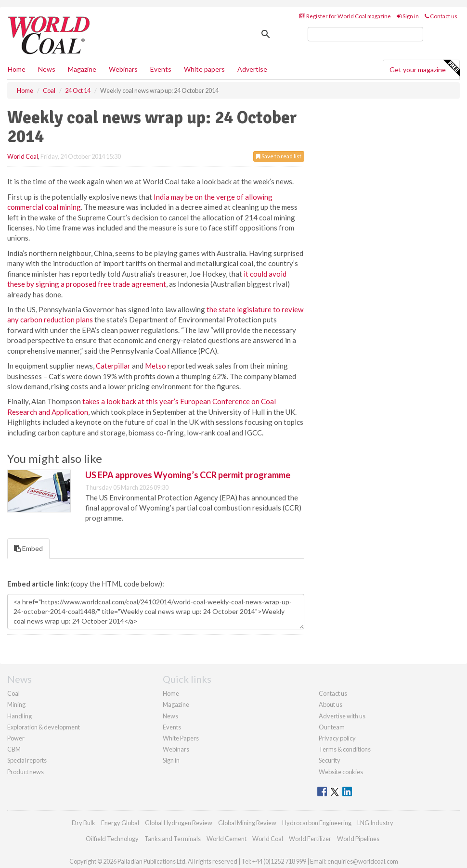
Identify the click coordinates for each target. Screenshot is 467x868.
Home (17, 69)
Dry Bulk (84, 823)
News (170, 716)
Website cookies (341, 772)
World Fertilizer (310, 839)
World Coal (23, 156)
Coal (13, 693)
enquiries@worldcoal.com (363, 861)
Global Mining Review (247, 823)
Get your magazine (424, 68)
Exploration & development (44, 727)
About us (331, 704)
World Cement (227, 839)
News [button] (47, 69)
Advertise (252, 69)
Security (330, 760)
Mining (16, 704)
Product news (26, 772)
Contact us (441, 16)
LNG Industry (375, 823)
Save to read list (279, 156)
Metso (156, 366)
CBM (14, 749)
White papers (204, 69)
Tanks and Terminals (173, 839)
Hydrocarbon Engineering (317, 823)
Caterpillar (113, 366)
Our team (332, 727)
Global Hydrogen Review (179, 823)
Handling (19, 716)
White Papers (181, 738)
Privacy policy (337, 738)
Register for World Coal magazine (345, 16)
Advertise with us (342, 716)
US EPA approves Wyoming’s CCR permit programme (188, 475)
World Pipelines (358, 839)
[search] (365, 34)
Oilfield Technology (112, 839)
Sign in (408, 16)
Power (16, 738)
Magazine (82, 69)
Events (161, 69)
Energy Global (120, 823)
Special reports (27, 760)
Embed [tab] (28, 548)
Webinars (123, 69)
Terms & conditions (345, 749)
